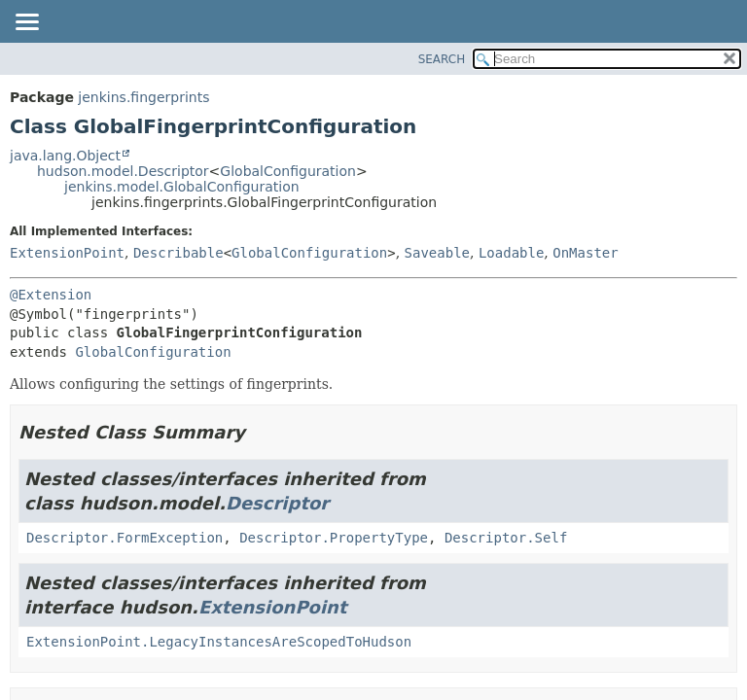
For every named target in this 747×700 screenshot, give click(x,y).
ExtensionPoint (67, 253)
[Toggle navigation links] (26, 23)
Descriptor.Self (506, 538)
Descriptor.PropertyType (334, 538)
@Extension (51, 295)
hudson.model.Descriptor (123, 171)
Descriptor (277, 503)
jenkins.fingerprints (143, 97)
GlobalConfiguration (288, 171)
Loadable (511, 253)
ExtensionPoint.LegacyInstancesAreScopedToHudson (219, 642)
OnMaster (585, 253)
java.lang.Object (65, 156)
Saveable (437, 253)
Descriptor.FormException (124, 538)
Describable (178, 253)
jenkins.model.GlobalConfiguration (182, 187)
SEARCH (442, 59)
